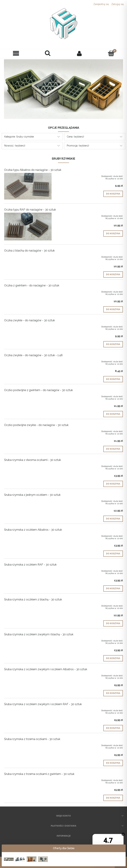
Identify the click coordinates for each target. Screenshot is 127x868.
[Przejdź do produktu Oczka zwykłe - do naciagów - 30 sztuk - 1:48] (28, 361)
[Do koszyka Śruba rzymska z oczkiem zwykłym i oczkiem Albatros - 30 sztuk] (113, 693)
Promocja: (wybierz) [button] (78, 146)
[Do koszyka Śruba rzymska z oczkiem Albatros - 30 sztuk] (113, 554)
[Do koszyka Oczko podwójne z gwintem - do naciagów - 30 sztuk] (113, 414)
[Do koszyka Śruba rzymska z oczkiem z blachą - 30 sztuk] (113, 623)
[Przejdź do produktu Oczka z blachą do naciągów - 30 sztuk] (28, 256)
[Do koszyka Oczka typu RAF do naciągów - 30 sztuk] (113, 234)
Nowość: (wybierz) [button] (15, 146)
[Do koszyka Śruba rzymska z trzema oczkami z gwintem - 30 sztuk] (113, 798)
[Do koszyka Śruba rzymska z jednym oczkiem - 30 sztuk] (113, 519)
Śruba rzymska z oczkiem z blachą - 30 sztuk (33, 599)
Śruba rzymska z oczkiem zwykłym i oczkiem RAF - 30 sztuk (43, 704)
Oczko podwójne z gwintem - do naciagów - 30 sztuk (38, 390)
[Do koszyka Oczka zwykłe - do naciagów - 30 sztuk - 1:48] (113, 379)
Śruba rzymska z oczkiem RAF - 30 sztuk (30, 565)
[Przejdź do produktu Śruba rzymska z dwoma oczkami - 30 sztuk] (28, 466)
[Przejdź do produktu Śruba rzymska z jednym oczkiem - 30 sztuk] (28, 500)
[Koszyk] (111, 53)
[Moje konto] (79, 53)
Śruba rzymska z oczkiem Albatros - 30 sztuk (33, 530)
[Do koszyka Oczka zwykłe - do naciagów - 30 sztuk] (113, 344)
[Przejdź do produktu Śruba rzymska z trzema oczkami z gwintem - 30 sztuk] (28, 780)
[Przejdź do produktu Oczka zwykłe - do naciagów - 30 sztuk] (28, 326)
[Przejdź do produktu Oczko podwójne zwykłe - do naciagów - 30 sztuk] (28, 431)
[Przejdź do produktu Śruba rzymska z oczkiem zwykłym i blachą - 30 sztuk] (28, 640)
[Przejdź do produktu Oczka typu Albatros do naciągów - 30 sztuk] (28, 186)
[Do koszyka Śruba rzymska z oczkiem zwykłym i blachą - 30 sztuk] (113, 658)
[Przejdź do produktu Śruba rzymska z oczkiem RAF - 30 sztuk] (28, 570)
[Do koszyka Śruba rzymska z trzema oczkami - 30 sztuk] (113, 763)
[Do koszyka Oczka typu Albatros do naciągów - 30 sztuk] (113, 194)
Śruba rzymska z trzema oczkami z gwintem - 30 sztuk (39, 774)
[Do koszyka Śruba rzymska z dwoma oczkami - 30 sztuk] (113, 484)
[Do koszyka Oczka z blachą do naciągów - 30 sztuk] (113, 274)
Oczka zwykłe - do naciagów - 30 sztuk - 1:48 (33, 355)
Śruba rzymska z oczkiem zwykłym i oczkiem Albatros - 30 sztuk (46, 669)
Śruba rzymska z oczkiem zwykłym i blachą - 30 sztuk (39, 634)
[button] (16, 53)
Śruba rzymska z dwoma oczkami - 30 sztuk (33, 460)
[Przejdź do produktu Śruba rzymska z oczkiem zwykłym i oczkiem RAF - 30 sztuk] (28, 710)
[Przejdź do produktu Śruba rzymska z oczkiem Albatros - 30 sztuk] (28, 535)
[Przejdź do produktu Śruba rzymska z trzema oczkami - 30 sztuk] (28, 745)
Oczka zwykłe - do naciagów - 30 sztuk (30, 320)
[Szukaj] (48, 53)
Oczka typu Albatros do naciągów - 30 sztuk (33, 170)
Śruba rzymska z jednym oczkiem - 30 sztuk (32, 495)
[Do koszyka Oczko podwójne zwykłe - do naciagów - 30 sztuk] (113, 449)
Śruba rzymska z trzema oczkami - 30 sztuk (32, 739)
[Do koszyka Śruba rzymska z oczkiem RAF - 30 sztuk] (113, 589)
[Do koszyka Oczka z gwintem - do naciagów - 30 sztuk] (113, 309)
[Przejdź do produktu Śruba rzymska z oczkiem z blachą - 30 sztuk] (28, 605)
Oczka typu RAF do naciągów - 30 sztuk (30, 210)
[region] (63, 89)
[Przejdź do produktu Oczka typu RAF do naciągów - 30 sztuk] (28, 227)
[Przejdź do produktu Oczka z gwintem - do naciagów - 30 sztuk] (28, 291)
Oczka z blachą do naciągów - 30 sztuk (29, 251)
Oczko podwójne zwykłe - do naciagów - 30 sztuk (36, 425)
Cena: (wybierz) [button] (75, 137)
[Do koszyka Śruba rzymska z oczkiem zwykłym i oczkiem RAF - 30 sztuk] (113, 728)
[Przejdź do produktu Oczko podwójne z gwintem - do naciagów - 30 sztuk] (28, 396)
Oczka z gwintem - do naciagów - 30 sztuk (32, 285)
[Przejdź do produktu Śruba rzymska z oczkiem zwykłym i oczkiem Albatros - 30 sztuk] (28, 675)
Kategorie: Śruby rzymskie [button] (19, 137)
